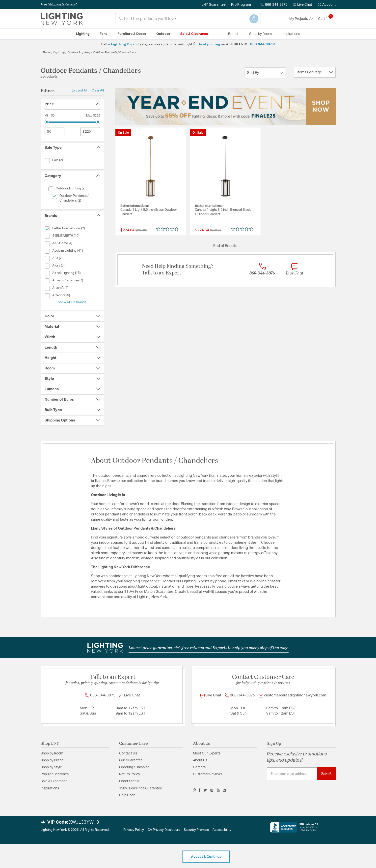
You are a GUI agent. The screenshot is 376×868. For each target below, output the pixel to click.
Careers (199, 767)
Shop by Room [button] (260, 34)
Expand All (80, 90)
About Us (200, 760)
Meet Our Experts (207, 753)
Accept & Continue (206, 857)
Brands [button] (234, 34)
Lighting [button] (83, 34)
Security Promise (196, 830)
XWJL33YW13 (84, 822)
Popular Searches (55, 774)
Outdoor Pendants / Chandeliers (115, 52)
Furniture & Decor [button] (132, 34)
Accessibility (222, 830)
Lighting (59, 52)
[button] (327, 5)
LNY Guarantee (214, 5)
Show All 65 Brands (72, 302)
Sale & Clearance (54, 781)
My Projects (301, 19)
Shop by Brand (52, 760)
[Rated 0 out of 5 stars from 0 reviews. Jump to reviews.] (169, 229)
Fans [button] (104, 34)
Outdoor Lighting (79, 52)
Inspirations (50, 788)
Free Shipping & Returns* (59, 4)
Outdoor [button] (163, 34)
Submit (326, 774)
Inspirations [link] (291, 34)
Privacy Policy (134, 830)
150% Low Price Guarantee (141, 788)
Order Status (129, 781)
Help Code (127, 795)
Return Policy (130, 774)
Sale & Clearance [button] (194, 34)
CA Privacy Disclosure (164, 830)
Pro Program (241, 5)
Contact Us (128, 753)
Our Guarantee (131, 760)
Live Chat (302, 5)
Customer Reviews (208, 774)
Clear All (98, 90)
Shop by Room (52, 753)
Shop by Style (51, 767)
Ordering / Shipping (134, 767)
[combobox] (188, 19)
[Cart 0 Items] (327, 19)
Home (47, 52)
